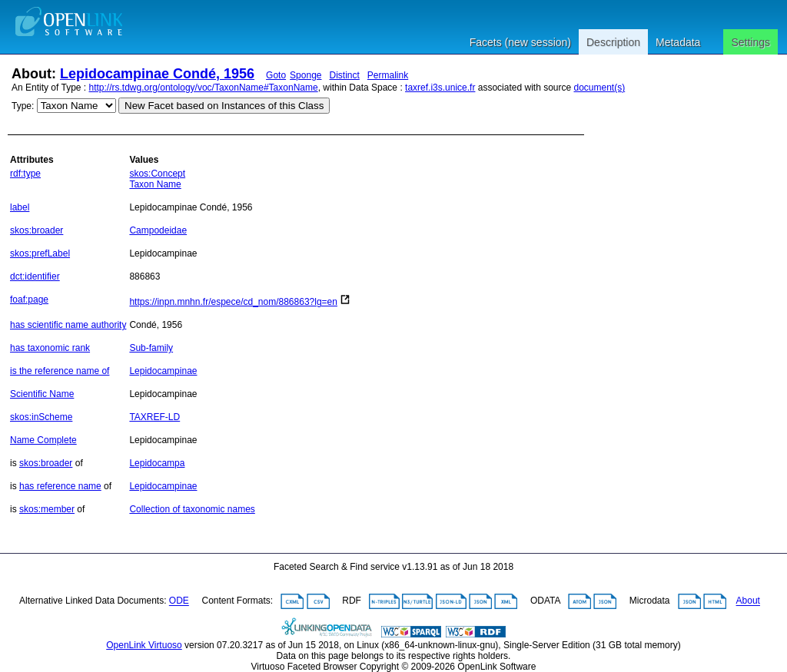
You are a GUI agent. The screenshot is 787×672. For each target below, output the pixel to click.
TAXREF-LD (154, 417)
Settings (750, 42)
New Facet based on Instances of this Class (224, 106)
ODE (179, 601)
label (20, 207)
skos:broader (37, 230)
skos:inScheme (41, 417)
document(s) (599, 88)
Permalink (388, 75)
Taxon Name (155, 184)
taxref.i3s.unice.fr (440, 88)
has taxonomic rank (50, 348)
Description (613, 42)
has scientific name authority (68, 325)
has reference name (60, 486)
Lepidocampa (157, 463)
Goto (276, 75)
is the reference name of (60, 371)
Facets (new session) (520, 42)
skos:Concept (157, 174)
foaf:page (29, 300)
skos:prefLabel (40, 253)
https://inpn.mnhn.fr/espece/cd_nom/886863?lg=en (233, 302)
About (748, 601)
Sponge (306, 75)
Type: (23, 106)
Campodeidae (158, 230)
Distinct (345, 75)
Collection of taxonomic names (192, 509)
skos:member (47, 509)
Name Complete (43, 440)
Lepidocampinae (163, 371)
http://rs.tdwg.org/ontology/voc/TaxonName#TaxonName (204, 88)
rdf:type (25, 174)
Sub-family (151, 348)
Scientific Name (42, 394)
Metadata (678, 42)
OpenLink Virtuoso (144, 645)
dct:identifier (35, 276)
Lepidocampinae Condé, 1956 (157, 74)
